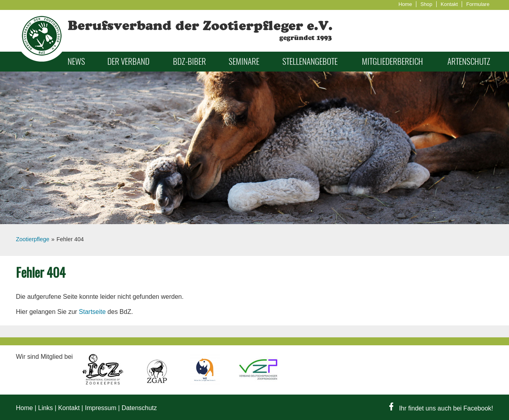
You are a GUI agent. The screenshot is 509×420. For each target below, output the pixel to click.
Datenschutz (139, 408)
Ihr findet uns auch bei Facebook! (441, 408)
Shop (426, 4)
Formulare (478, 4)
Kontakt (449, 4)
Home (405, 4)
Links (46, 408)
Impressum (100, 408)
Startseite (92, 312)
